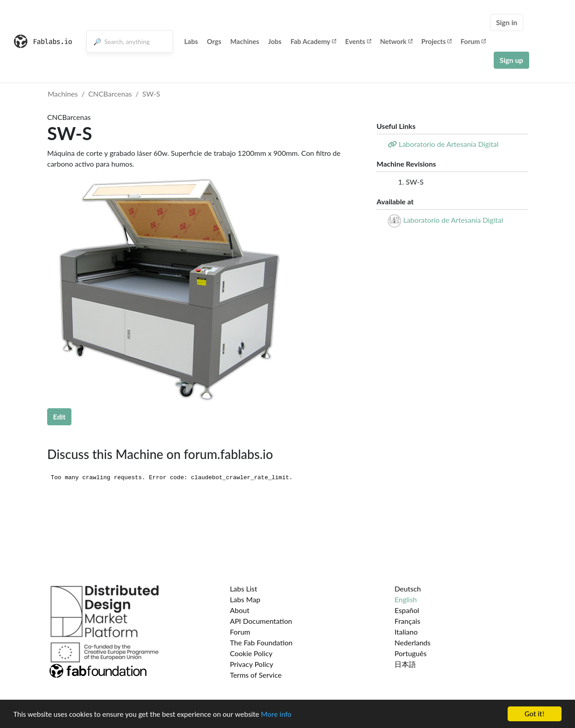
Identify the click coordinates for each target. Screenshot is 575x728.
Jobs (275, 41)
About (240, 610)
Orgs (214, 41)
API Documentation (261, 621)
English (406, 599)
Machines (245, 41)
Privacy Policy (252, 664)
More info (276, 714)
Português (410, 653)
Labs (191, 41)
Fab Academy (314, 41)
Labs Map (245, 599)
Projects (436, 41)
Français (407, 621)
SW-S (151, 94)
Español (407, 610)
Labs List (244, 589)
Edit (59, 417)
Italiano (406, 632)
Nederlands (412, 642)
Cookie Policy (251, 653)
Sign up (511, 60)
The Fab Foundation (261, 642)
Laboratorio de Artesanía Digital (453, 220)
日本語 (405, 664)
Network (396, 41)
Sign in (506, 22)
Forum (473, 41)
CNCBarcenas (110, 94)
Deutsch (408, 589)
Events (358, 41)
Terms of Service (256, 675)
